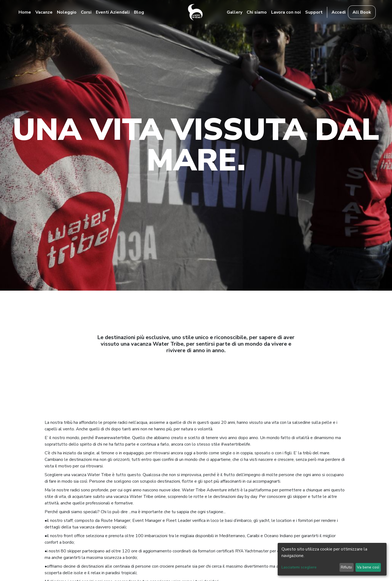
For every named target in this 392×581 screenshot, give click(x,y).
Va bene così (368, 567)
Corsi (86, 12)
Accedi (339, 12)
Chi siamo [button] (257, 12)
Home (25, 12)
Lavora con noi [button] (286, 12)
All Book (362, 12)
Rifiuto (346, 567)
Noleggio (67, 12)
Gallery (235, 12)
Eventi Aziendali (113, 12)
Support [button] (314, 12)
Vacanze (44, 12)
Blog (139, 12)
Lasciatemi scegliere (299, 567)
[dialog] (332, 559)
